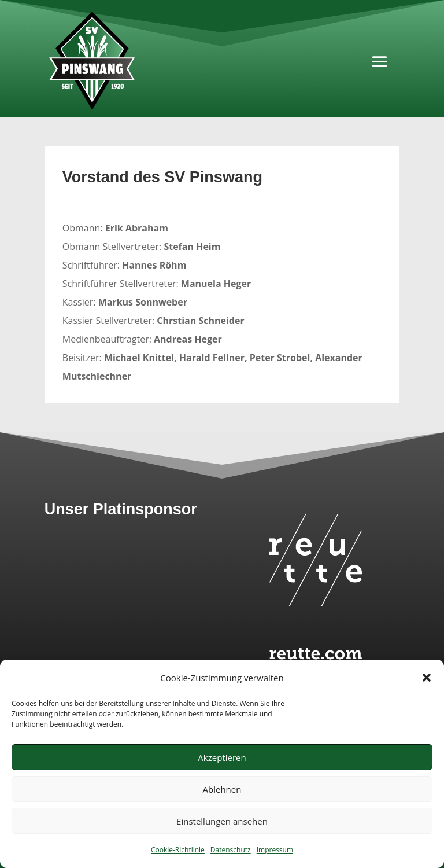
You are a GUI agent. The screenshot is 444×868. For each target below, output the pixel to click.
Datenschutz (231, 850)
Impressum (275, 850)
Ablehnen (222, 789)
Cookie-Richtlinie (178, 850)
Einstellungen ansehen (222, 821)
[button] (427, 678)
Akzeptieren (222, 757)
